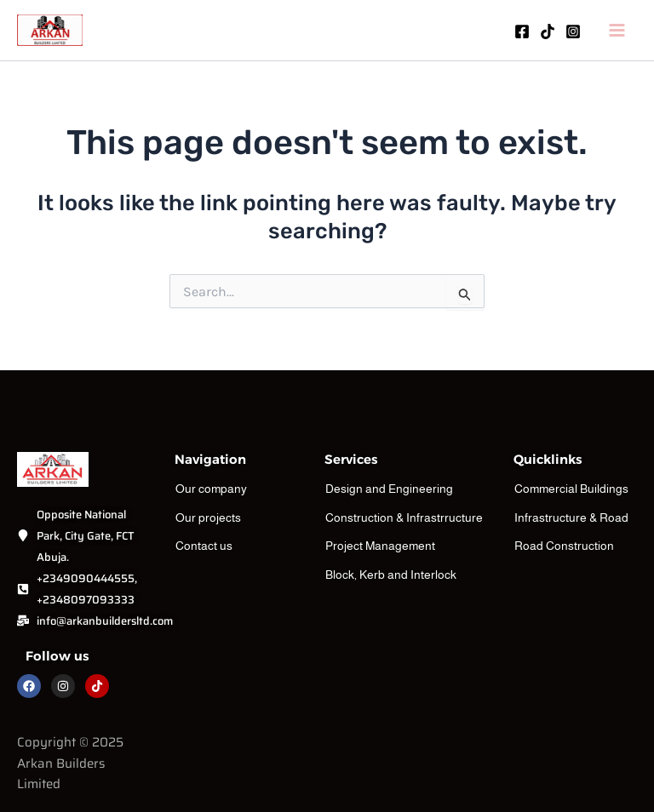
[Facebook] (522, 33)
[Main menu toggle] (618, 33)
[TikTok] (548, 33)
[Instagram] (573, 33)
